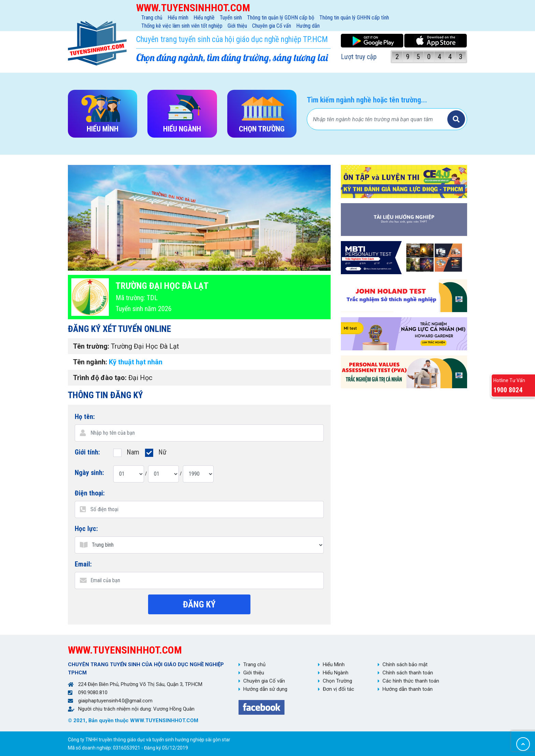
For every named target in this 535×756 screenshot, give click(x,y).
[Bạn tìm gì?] (378, 119)
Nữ (156, 452)
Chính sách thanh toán (408, 673)
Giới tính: (87, 452)
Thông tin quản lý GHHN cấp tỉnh (354, 18)
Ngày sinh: (89, 473)
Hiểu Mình (334, 664)
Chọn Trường (337, 681)
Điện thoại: (90, 493)
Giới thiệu (237, 26)
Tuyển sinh (231, 18)
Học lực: (86, 529)
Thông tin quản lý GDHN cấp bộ (281, 18)
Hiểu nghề (204, 18)
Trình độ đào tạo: (100, 378)
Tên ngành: (90, 362)
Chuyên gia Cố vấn (272, 26)
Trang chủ (152, 18)
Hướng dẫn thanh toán (408, 689)
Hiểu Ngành (336, 673)
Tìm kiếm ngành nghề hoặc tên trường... (367, 100)
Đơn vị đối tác (338, 689)
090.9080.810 (93, 692)
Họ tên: (85, 417)
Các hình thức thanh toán (411, 681)
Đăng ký (199, 604)
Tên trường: (91, 346)
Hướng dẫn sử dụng (265, 689)
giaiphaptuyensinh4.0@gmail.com (115, 701)
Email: (83, 564)
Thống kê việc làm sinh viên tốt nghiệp (182, 26)
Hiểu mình (178, 18)
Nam (126, 452)
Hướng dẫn (308, 26)
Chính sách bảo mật (405, 664)
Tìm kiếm (456, 119)
